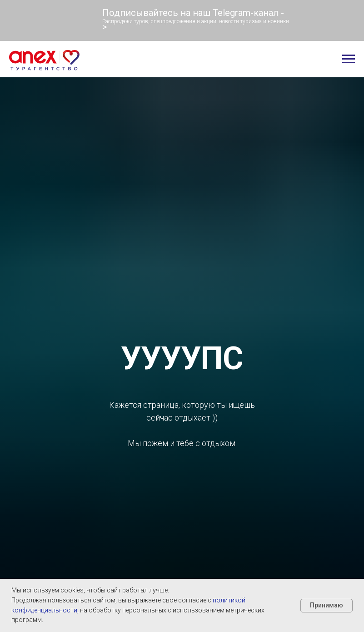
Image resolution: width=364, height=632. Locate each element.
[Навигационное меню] (349, 59)
